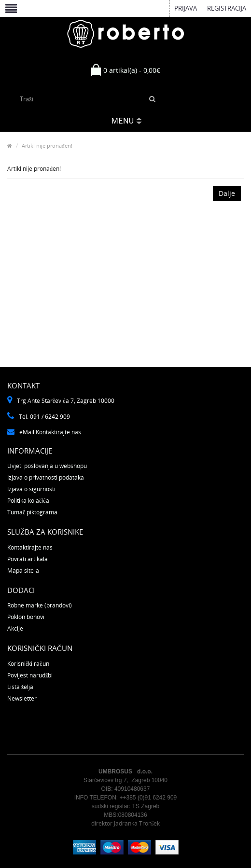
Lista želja (20, 687)
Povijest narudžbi (30, 675)
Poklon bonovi (26, 617)
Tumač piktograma (32, 512)
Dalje (227, 193)
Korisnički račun (28, 664)
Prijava (186, 8)
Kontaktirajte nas (58, 432)
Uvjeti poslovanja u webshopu (47, 466)
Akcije (15, 628)
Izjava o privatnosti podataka (46, 477)
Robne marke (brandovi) (40, 605)
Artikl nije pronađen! (47, 145)
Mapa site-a (23, 571)
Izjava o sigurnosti (31, 489)
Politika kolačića (28, 501)
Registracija (227, 8)
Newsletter (22, 698)
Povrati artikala (28, 559)
